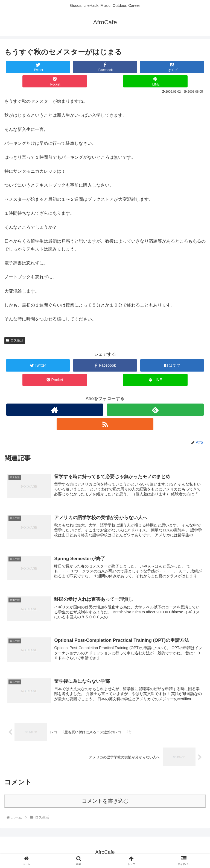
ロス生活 (15, 340)
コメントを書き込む (105, 801)
